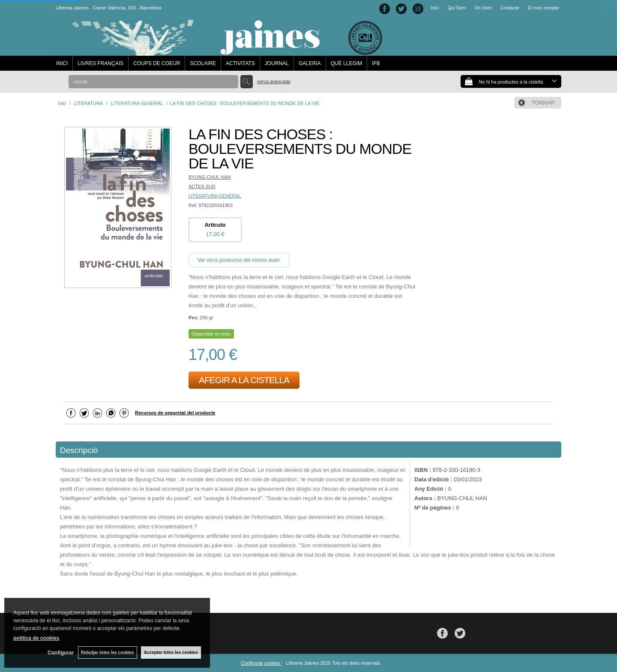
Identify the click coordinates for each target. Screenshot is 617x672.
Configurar (60, 653)
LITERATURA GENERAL (215, 196)
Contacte (510, 8)
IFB (376, 63)
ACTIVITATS (240, 63)
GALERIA (310, 63)
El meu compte (544, 8)
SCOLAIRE (203, 63)
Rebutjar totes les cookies (107, 652)
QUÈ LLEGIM (346, 63)
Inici (435, 8)
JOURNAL (277, 63)
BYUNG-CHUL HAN (210, 177)
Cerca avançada (274, 81)
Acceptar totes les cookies (171, 652)
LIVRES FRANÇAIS (100, 63)
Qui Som (457, 8)
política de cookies (36, 638)
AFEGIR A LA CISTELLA (244, 380)
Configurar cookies (261, 663)
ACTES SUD (202, 186)
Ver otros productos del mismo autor (239, 260)
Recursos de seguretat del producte (175, 413)
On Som (483, 8)
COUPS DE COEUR (157, 63)
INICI (62, 63)
